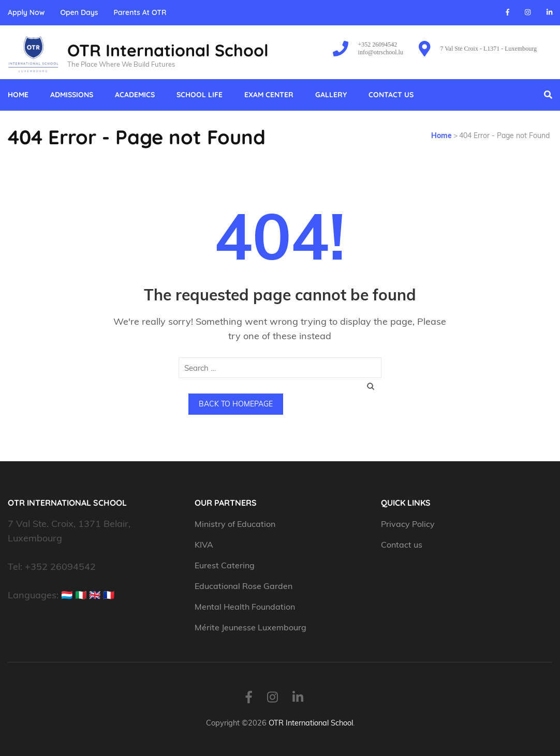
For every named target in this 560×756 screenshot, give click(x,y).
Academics (135, 95)
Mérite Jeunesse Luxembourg (250, 627)
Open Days (79, 13)
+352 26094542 (378, 44)
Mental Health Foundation (245, 607)
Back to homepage (236, 404)
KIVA (204, 545)
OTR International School (168, 50)
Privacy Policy (408, 524)
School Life (200, 95)
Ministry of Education (236, 524)
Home (18, 95)
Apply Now (26, 13)
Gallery (331, 95)
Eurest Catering (225, 565)
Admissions (72, 95)
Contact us (391, 95)
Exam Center (269, 95)
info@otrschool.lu (381, 52)
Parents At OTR (140, 13)
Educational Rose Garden (244, 586)
